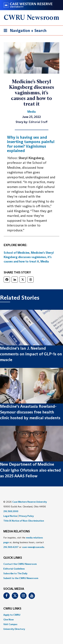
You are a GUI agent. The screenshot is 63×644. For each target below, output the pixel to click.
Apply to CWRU (12, 615)
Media (45, 261)
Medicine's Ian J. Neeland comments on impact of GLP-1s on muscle (31, 354)
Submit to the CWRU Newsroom (21, 578)
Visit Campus (10, 624)
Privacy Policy (26, 516)
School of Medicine (17, 253)
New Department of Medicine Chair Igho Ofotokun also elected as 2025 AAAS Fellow (30, 470)
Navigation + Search (24, 31)
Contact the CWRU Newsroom (20, 564)
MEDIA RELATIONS (17, 532)
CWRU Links (12, 609)
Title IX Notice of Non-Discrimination (24, 521)
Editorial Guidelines (14, 569)
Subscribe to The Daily (15, 573)
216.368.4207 (11, 547)
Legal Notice (10, 516)
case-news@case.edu (33, 547)
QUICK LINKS (13, 558)
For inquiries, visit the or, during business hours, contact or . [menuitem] (24, 542)
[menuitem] (32, 564)
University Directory (14, 629)
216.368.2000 (11, 511)
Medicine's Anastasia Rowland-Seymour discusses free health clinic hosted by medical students (30, 412)
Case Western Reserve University (30, 502)
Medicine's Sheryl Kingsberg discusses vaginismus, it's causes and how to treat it (29, 257)
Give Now (8, 620)
